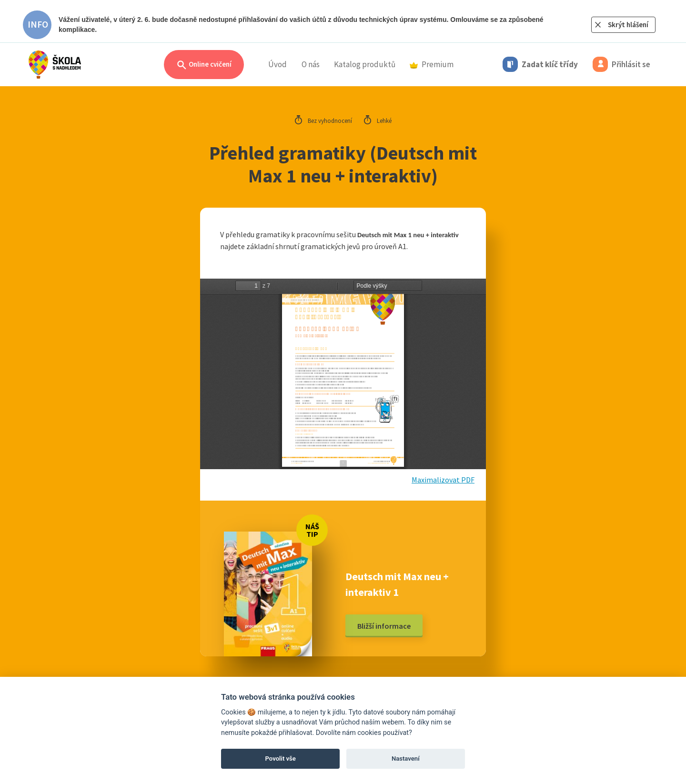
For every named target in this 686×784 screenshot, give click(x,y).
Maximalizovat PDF (443, 480)
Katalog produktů (365, 64)
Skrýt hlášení (628, 25)
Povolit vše (281, 759)
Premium (432, 64)
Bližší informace (384, 626)
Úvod (277, 64)
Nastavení (406, 759)
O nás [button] (311, 64)
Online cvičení (204, 65)
